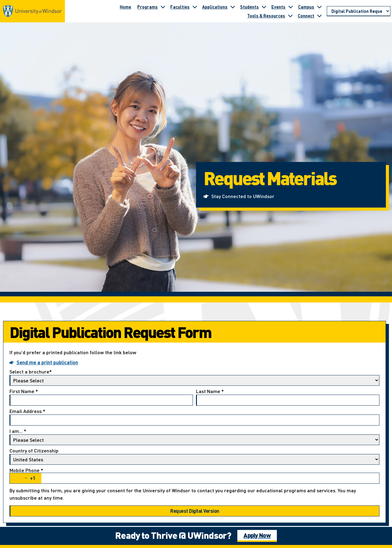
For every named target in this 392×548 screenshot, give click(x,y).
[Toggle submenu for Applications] (233, 7)
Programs (147, 7)
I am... (194, 437)
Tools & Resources (266, 16)
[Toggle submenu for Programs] (163, 7)
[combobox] (26, 478)
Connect (306, 16)
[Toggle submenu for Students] (264, 7)
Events (278, 7)
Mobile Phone (194, 476)
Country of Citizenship (194, 456)
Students (249, 7)
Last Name (288, 397)
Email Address (194, 417)
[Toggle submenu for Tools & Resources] (290, 16)
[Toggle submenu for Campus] (319, 7)
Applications (215, 7)
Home (125, 7)
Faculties (180, 7)
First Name (101, 397)
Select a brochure (194, 377)
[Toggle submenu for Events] (291, 7)
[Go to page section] (359, 11)
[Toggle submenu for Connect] (319, 16)
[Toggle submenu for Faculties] (195, 7)
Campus (306, 7)
